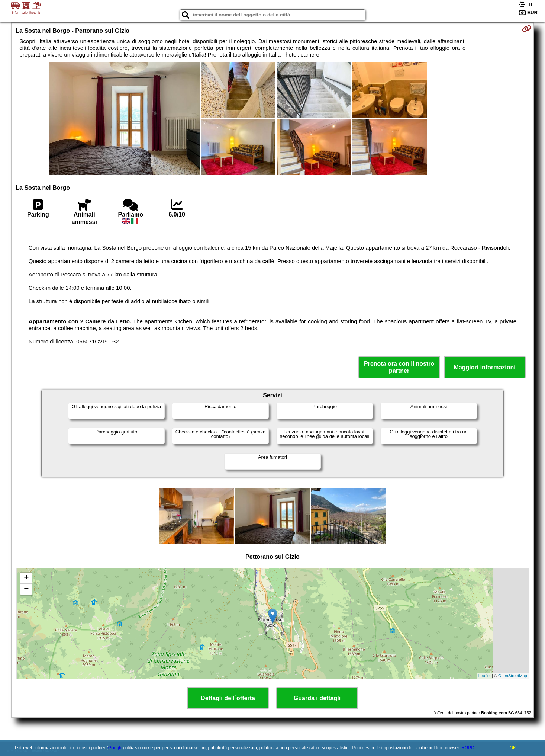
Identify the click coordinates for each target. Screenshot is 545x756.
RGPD (468, 748)
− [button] (26, 589)
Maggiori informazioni (485, 367)
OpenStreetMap (513, 676)
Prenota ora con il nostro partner (399, 367)
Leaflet (485, 676)
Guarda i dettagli (317, 698)
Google (115, 748)
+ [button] (26, 578)
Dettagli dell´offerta (228, 698)
